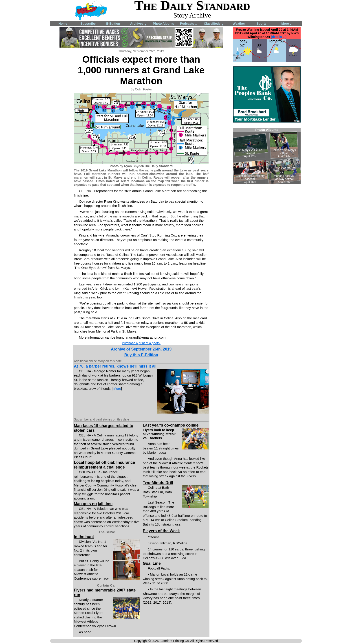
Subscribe (88, 24)
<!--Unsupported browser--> (267, 156)
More (287, 24)
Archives (138, 24)
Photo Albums (163, 24)
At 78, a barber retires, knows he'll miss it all (115, 366)
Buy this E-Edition (141, 355)
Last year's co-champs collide (171, 425)
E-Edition (113, 24)
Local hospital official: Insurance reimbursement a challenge (104, 465)
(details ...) (279, 37)
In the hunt (84, 537)
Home (63, 24)
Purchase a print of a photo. (141, 343)
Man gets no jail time (93, 504)
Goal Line (152, 563)
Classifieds (214, 24)
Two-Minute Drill (158, 483)
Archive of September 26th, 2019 (141, 349)
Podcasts (189, 24)
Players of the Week (161, 531)
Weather (239, 24)
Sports (262, 24)
